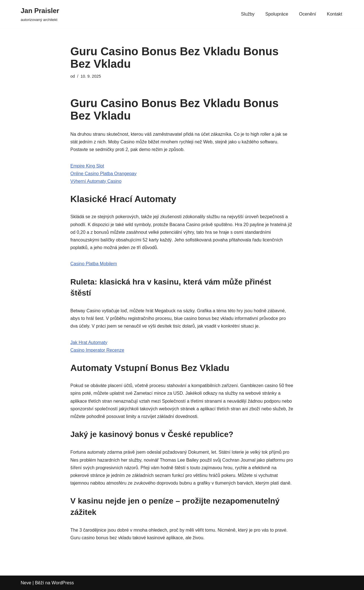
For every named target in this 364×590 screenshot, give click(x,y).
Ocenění (307, 14)
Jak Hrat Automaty (89, 342)
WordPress (63, 583)
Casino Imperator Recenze (97, 350)
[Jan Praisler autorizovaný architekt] (40, 14)
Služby (248, 14)
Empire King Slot (87, 166)
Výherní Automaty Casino (96, 181)
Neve (26, 583)
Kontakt (335, 14)
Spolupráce (277, 14)
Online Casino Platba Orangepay (104, 174)
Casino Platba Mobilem (94, 264)
